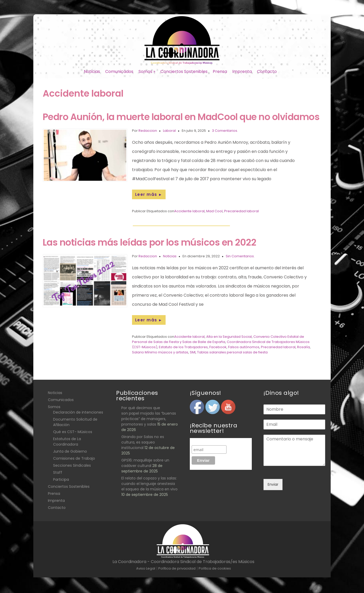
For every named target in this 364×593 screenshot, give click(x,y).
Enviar (273, 484)
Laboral (169, 131)
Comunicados (119, 71)
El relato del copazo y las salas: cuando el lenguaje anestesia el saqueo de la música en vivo (149, 484)
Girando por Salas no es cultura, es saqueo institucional (143, 442)
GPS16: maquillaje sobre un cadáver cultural (145, 463)
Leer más (149, 194)
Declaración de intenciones (78, 412)
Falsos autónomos (244, 347)
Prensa (220, 71)
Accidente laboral (189, 211)
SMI (193, 352)
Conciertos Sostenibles (184, 71)
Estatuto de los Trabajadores (183, 347)
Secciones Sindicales (72, 465)
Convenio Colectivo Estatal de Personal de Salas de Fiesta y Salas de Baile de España (218, 339)
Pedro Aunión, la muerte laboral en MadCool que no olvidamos (181, 117)
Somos (147, 71)
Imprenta (242, 71)
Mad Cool (214, 211)
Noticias (92, 71)
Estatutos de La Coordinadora (67, 442)
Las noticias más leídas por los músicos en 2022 (149, 242)
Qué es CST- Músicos (73, 432)
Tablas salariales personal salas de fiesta (232, 352)
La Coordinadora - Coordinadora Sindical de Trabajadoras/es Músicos (183, 562)
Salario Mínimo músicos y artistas (160, 352)
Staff (58, 472)
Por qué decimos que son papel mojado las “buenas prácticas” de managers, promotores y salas (149, 416)
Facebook (218, 347)
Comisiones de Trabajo (74, 458)
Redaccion (148, 131)
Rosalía (303, 347)
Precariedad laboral (241, 211)
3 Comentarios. (225, 131)
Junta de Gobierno (70, 451)
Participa (61, 479)
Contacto (267, 71)
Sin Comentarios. (240, 256)
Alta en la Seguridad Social (229, 337)
